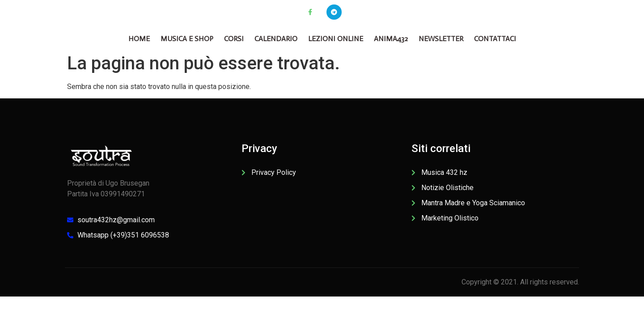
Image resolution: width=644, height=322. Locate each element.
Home (139, 39)
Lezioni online (336, 39)
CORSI (234, 39)
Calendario (276, 39)
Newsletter (441, 39)
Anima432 (391, 39)
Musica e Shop (187, 39)
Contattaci (495, 39)
